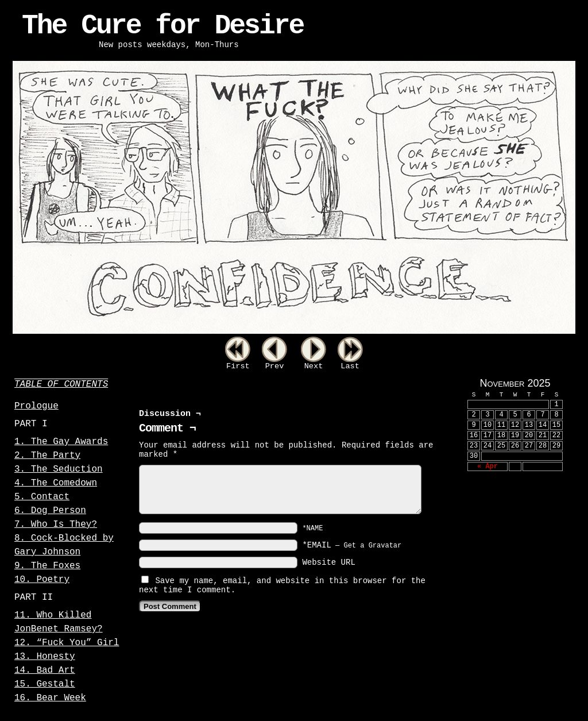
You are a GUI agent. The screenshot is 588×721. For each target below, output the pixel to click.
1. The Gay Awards (61, 442)
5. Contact (42, 497)
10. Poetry (42, 580)
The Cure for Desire (163, 26)
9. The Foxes (47, 566)
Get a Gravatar (372, 546)
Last (350, 366)
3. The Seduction (59, 469)
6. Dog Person (50, 511)
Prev (275, 366)
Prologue (36, 406)
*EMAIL (352, 545)
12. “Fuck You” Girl (67, 643)
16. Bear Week (50, 698)
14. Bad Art (45, 670)
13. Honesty (45, 657)
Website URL (328, 562)
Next (314, 366)
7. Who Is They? (56, 525)
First (238, 366)
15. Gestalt (45, 684)
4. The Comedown (56, 483)
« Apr (488, 466)
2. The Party (47, 456)
